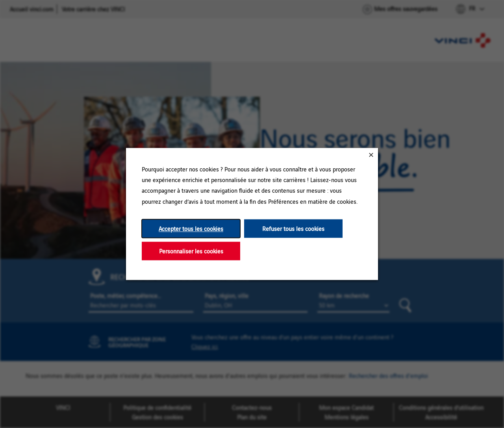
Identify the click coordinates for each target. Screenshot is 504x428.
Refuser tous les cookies (293, 228)
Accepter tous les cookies (191, 228)
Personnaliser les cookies (191, 251)
